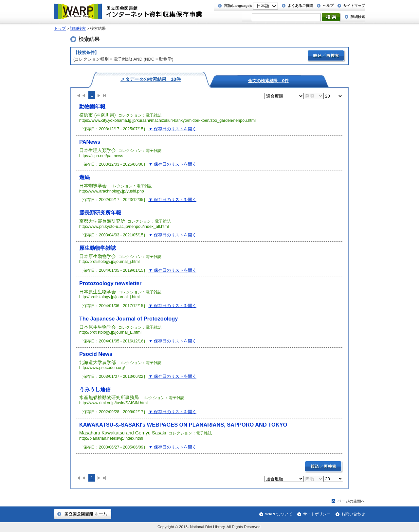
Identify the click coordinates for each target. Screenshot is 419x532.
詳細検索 (358, 17)
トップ (60, 28)
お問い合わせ (353, 514)
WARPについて (279, 514)
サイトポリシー (317, 514)
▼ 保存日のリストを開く (172, 129)
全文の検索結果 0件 (268, 81)
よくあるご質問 (300, 6)
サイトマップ (354, 6)
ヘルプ (328, 6)
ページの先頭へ (351, 501)
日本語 (263, 6)
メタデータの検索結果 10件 (151, 79)
